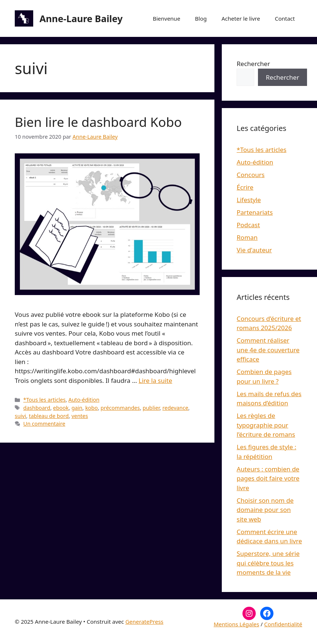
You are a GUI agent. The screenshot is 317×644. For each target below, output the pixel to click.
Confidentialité (283, 624)
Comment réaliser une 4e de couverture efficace (268, 350)
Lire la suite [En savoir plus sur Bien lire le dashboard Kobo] (156, 380)
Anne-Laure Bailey (81, 18)
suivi (20, 416)
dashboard (37, 408)
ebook (61, 408)
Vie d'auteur (254, 250)
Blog (201, 18)
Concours (251, 175)
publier (151, 408)
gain (77, 408)
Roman (247, 237)
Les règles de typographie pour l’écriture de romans (266, 425)
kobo (92, 408)
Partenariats (255, 212)
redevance (175, 408)
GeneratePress (144, 622)
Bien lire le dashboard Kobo (98, 122)
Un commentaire (44, 424)
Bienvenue (166, 18)
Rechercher (253, 64)
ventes (80, 416)
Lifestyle (249, 200)
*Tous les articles (44, 400)
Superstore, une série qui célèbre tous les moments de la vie (268, 563)
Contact (285, 18)
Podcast (248, 225)
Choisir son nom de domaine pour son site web (265, 510)
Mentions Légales (237, 624)
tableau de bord (49, 416)
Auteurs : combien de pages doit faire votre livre (268, 478)
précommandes (120, 408)
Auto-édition (84, 400)
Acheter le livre (241, 18)
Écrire (245, 187)
